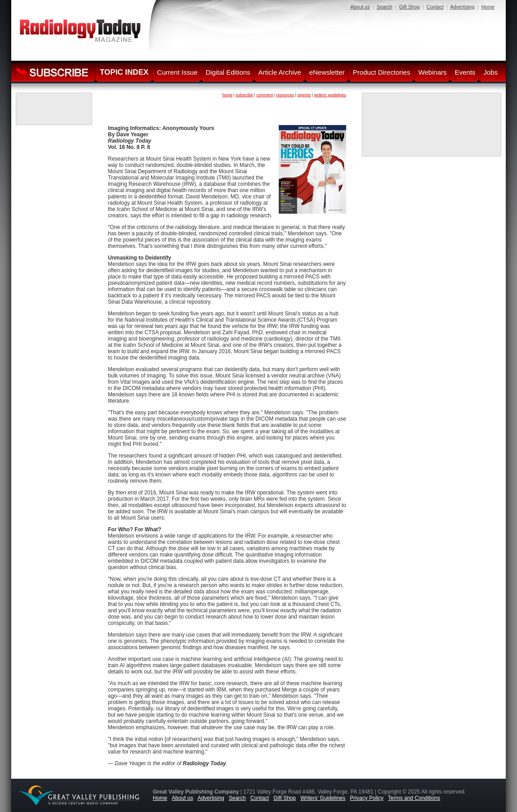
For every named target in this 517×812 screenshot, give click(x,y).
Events (465, 72)
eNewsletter (327, 72)
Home (488, 7)
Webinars (432, 72)
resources (285, 95)
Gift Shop (410, 7)
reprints (304, 95)
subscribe (244, 95)
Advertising (462, 7)
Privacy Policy (367, 798)
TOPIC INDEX (124, 72)
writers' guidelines (330, 95)
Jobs (490, 72)
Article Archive (280, 72)
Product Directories (382, 72)
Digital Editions (228, 72)
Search (385, 7)
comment (265, 95)
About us (360, 7)
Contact (435, 7)
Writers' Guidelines (323, 798)
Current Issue (177, 72)
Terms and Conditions (414, 798)
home (227, 95)
